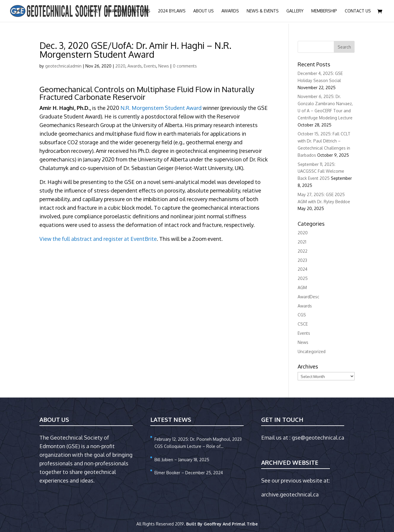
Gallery (295, 11)
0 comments (185, 66)
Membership (324, 11)
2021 (302, 242)
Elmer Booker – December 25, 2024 (189, 473)
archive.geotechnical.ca (290, 494)
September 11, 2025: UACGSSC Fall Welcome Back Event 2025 (321, 171)
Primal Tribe (245, 524)
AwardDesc (308, 297)
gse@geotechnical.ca (318, 438)
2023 (302, 260)
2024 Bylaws (172, 11)
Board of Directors (128, 11)
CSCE (303, 324)
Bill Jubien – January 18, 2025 (182, 460)
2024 (303, 269)
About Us (204, 11)
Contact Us (358, 11)
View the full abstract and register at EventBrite (98, 239)
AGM (302, 287)
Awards (230, 11)
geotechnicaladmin (63, 66)
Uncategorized (312, 351)
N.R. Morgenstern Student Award (161, 108)
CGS (302, 315)
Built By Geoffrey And (209, 524)
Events (150, 66)
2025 (303, 278)
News (164, 66)
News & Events (263, 11)
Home (92, 11)
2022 (303, 251)
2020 (120, 66)
